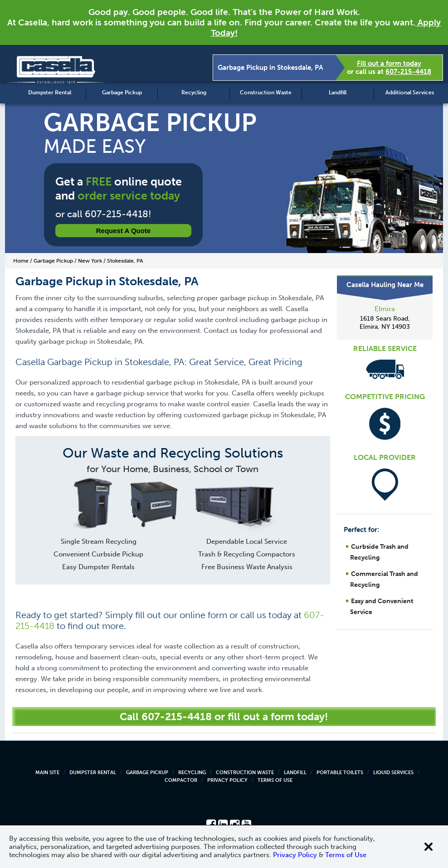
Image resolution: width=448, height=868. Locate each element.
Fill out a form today (389, 63)
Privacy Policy (227, 780)
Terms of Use (275, 780)
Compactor (181, 780)
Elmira (385, 309)
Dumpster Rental (50, 93)
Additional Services (410, 93)
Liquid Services (393, 773)
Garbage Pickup (122, 93)
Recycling (194, 93)
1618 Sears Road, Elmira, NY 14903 (385, 323)
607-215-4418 (408, 72)
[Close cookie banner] (429, 847)
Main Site (47, 773)
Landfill (338, 93)
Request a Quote (124, 231)
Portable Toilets (340, 773)
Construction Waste (266, 93)
